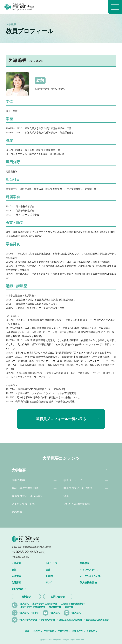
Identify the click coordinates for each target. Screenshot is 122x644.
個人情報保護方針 (89, 582)
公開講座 (16, 582)
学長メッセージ (73, 480)
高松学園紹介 (19, 589)
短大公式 (25, 604)
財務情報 (17, 512)
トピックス (52, 563)
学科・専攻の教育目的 (25, 488)
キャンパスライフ (89, 570)
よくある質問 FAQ (23, 504)
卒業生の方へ (78, 631)
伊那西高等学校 (48, 620)
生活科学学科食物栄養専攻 (33, 607)
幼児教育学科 (55, 607)
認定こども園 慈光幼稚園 (70, 620)
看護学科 (69, 607)
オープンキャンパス (90, 576)
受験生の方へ (64, 631)
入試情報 (16, 576)
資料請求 (26, 597)
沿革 (66, 496)
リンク (49, 582)
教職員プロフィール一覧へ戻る (61, 419)
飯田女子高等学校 (29, 620)
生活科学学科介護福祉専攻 (73, 604)
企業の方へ (92, 631)
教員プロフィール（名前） (27, 496)
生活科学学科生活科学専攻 (45, 604)
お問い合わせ (58, 597)
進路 (48, 570)
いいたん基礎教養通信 (77, 504)
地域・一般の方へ (33, 631)
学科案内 (84, 563)
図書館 (49, 576)
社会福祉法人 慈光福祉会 (97, 620)
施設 (14, 570)
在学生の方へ (50, 631)
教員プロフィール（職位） (79, 488)
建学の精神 (18, 480)
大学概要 (19, 470)
